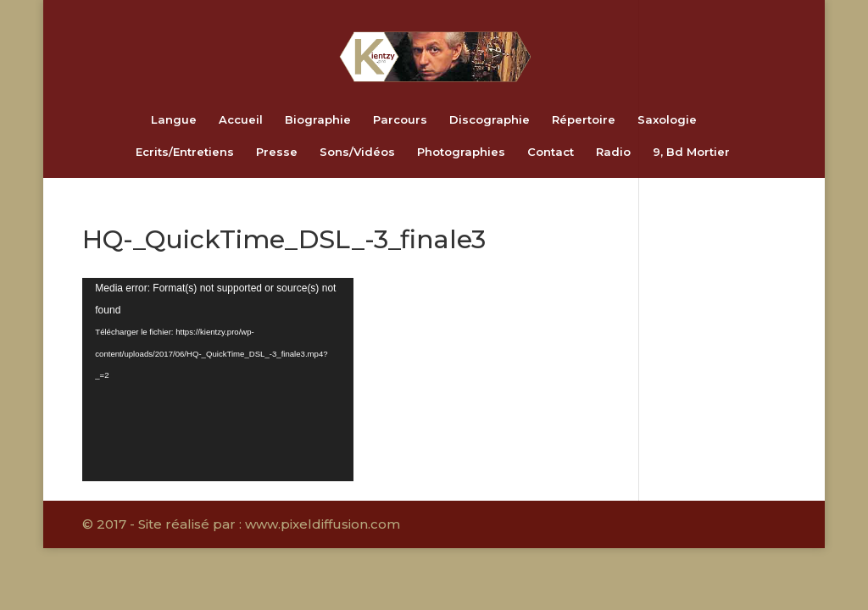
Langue (174, 120)
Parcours (400, 120)
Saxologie (667, 120)
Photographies (461, 152)
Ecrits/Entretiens (185, 152)
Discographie (490, 120)
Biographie (318, 120)
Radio (613, 152)
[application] (218, 380)
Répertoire (584, 120)
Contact (551, 152)
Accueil (241, 120)
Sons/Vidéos (357, 152)
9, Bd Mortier (691, 152)
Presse (277, 152)
